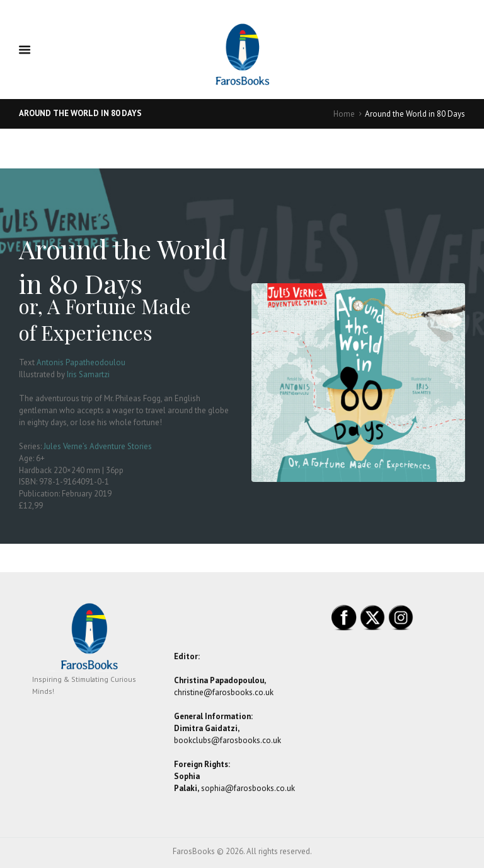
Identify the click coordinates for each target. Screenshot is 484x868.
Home (344, 114)
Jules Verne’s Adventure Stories (98, 446)
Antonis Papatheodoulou (81, 362)
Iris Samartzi (88, 374)
